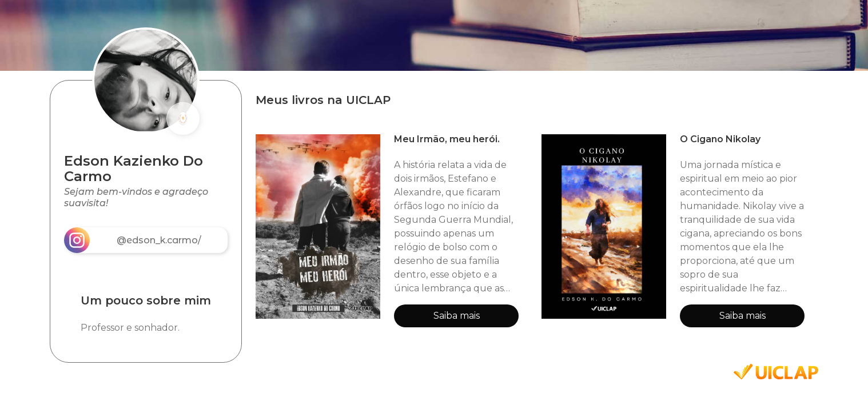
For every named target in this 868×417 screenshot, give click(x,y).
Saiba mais (457, 316)
